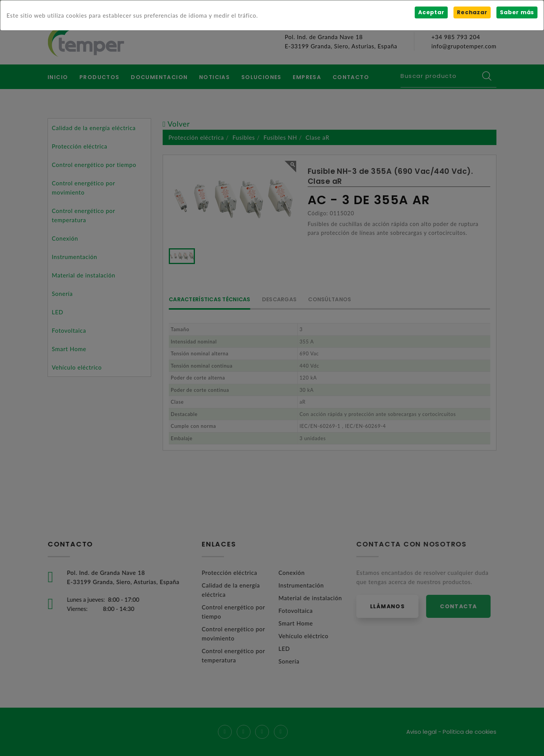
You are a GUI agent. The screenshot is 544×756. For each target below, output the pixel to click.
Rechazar (472, 12)
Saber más (517, 12)
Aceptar (431, 12)
